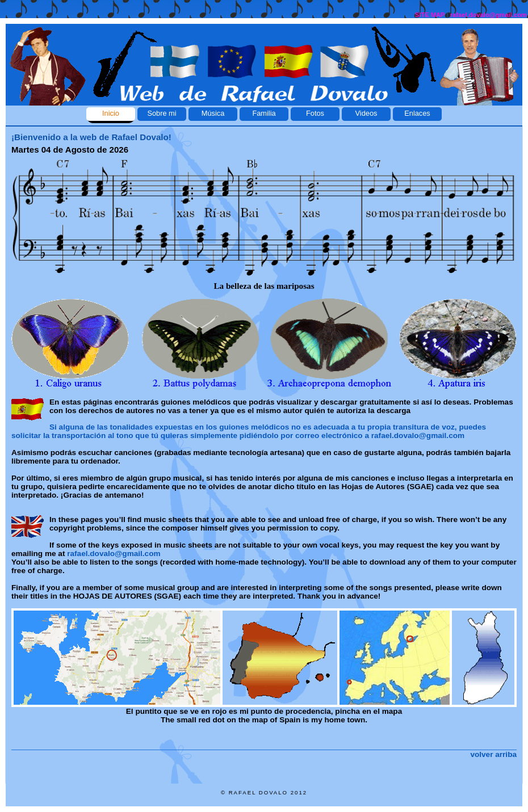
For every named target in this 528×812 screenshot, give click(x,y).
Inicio (111, 113)
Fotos (315, 113)
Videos (366, 113)
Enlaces (417, 113)
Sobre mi (162, 113)
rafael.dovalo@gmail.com (489, 15)
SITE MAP (430, 15)
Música (213, 113)
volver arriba (493, 754)
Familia (264, 113)
